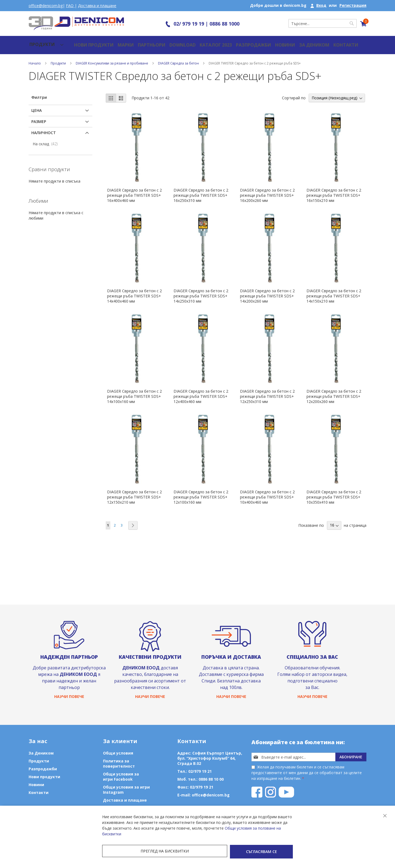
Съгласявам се (197, 852)
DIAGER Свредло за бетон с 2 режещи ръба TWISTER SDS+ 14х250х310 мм (201, 290)
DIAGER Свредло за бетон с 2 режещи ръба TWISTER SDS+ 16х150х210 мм (334, 190)
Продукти (59, 58)
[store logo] (76, 23)
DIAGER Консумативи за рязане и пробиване (112, 58)
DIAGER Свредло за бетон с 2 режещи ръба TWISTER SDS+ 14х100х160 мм (134, 391)
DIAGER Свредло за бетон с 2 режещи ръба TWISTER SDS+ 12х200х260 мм (334, 391)
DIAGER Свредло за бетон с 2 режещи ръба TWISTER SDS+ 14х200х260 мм (267, 290)
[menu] (41, 42)
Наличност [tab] (44, 127)
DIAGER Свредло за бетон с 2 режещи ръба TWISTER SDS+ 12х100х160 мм (201, 492)
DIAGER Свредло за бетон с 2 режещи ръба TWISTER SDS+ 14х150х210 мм (334, 290)
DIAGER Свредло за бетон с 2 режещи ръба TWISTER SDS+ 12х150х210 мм (134, 492)
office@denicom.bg (46, 6)
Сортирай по (294, 92)
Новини (265, 42)
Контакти (323, 42)
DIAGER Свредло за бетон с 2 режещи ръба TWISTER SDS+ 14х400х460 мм (134, 290)
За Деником (293, 42)
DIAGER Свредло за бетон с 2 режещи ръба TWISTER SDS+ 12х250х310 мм (267, 391)
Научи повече (69, 696)
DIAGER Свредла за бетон (179, 58)
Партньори (138, 42)
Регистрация (353, 5)
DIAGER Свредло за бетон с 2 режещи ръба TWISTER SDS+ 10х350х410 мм (334, 492)
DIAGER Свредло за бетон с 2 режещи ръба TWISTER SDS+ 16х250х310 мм (201, 190)
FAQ (70, 6)
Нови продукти (82, 42)
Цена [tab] (37, 105)
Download (168, 42)
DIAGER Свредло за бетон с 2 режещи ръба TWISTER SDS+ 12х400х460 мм (201, 391)
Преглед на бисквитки (132, 852)
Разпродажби (234, 42)
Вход (321, 5)
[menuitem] (41, 42)
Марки (112, 42)
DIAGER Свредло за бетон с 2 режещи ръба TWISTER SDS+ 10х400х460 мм (267, 492)
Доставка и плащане (97, 6)
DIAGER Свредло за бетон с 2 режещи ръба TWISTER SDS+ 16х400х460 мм (134, 190)
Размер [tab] (39, 116)
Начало (35, 58)
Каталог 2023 (199, 42)
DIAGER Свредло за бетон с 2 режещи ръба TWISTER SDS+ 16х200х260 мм (267, 190)
